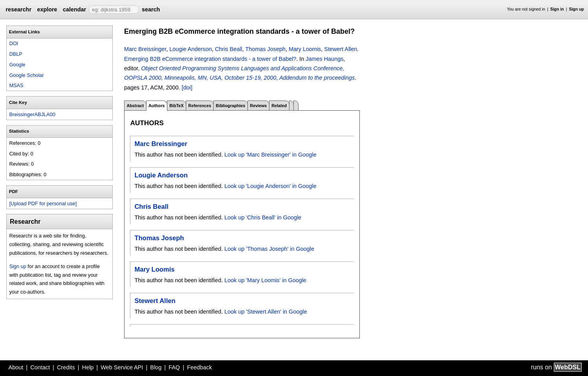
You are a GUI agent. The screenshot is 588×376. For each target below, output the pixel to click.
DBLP (16, 54)
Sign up (577, 9)
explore (47, 9)
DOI (14, 43)
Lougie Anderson (191, 49)
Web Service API (122, 367)
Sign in (557, 9)
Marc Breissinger (145, 49)
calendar (74, 9)
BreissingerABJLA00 (32, 114)
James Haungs (324, 59)
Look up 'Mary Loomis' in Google (265, 280)
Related (279, 106)
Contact (40, 367)
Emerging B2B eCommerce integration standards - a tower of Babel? (210, 59)
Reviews (258, 106)
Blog (156, 367)
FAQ (174, 367)
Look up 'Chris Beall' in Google (263, 217)
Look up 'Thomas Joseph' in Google (269, 249)
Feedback (199, 367)
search (151, 9)
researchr (18, 9)
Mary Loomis (305, 49)
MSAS (16, 85)
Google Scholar (26, 75)
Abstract (135, 106)
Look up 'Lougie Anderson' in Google (270, 186)
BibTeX (176, 106)
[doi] (187, 88)
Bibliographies (230, 106)
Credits (66, 367)
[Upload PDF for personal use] (43, 204)
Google (17, 65)
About (16, 367)
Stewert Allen (341, 49)
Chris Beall (229, 49)
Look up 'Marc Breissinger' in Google (270, 155)
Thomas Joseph (266, 49)
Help (88, 367)
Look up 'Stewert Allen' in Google (266, 312)
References (200, 106)
